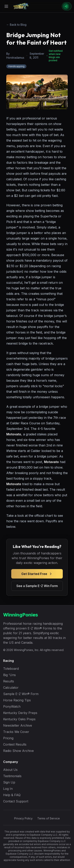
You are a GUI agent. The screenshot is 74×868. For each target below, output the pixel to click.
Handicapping (16, 66)
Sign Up (9, 782)
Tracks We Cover (16, 732)
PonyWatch (12, 706)
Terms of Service (49, 818)
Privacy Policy (23, 818)
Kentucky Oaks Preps (19, 719)
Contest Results (15, 744)
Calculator (11, 688)
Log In (8, 789)
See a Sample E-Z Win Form (37, 586)
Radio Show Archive (18, 751)
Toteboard (11, 669)
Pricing (8, 738)
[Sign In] (67, 6)
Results (9, 681)
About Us (10, 770)
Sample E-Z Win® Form (21, 694)
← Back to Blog (16, 25)
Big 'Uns (9, 675)
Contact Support (16, 801)
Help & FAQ (12, 795)
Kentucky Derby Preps (20, 713)
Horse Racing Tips (17, 700)
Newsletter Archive (18, 725)
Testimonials (12, 776)
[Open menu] (6, 6)
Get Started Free (37, 574)
